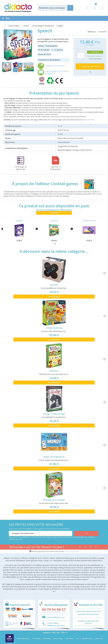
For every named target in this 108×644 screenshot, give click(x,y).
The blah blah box (89, 221)
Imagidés (19, 221)
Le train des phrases (54, 328)
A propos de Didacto (23, 639)
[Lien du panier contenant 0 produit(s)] (94, 10)
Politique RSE (36, 639)
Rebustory (54, 371)
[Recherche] (70, 8)
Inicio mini (54, 285)
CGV (78, 639)
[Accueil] (4, 26)
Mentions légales (87, 639)
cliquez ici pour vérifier (71, 551)
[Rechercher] (54, 8)
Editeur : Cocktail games (48, 46)
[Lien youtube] (85, 547)
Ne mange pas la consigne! (54, 500)
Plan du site (99, 639)
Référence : (92, 32)
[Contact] (102, 10)
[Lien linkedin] (96, 547)
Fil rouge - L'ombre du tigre (54, 414)
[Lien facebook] (80, 547)
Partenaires (47, 639)
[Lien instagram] (91, 547)
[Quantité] (81, 55)
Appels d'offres (58, 639)
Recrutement (70, 639)
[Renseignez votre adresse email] (40, 533)
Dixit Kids (54, 221)
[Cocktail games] (88, 184)
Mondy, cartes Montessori (54, 457)
